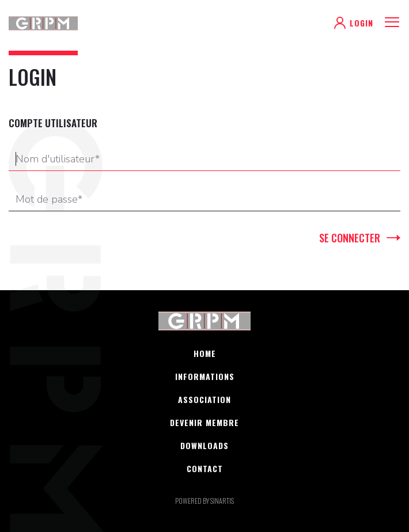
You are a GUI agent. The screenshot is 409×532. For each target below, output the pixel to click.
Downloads (204, 446)
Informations (205, 377)
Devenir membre (204, 423)
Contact (205, 469)
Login (361, 23)
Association (204, 400)
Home (205, 354)
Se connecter (350, 238)
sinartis (222, 501)
